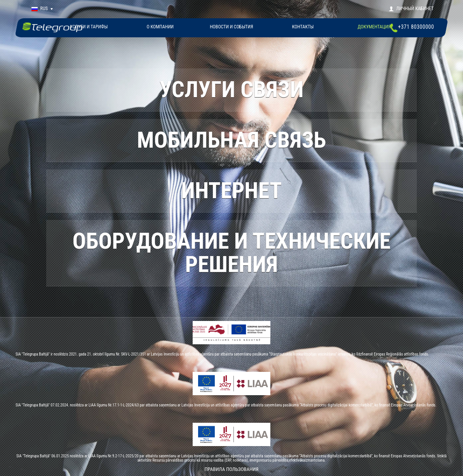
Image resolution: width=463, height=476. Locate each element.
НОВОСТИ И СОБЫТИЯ (231, 27)
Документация (374, 27)
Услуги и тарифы (89, 27)
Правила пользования (231, 469)
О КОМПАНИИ (160, 27)
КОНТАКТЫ (303, 27)
